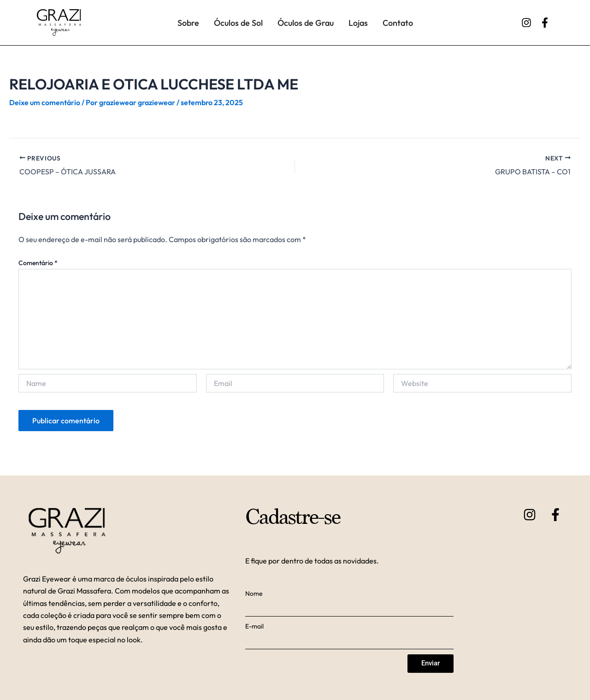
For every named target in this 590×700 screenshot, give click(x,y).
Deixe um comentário (45, 102)
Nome (254, 593)
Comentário (38, 263)
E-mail (254, 626)
